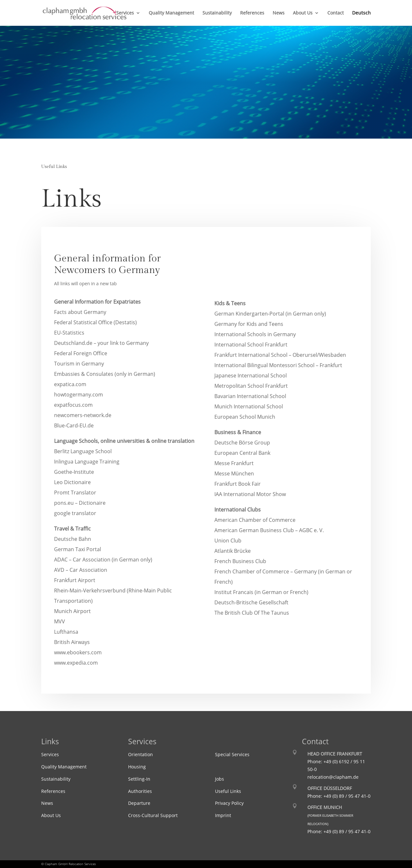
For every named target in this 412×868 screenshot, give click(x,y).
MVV (60, 621)
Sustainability (217, 13)
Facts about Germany (80, 312)
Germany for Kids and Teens (249, 324)
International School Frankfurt (251, 345)
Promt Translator (75, 493)
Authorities (140, 791)
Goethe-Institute (74, 472)
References (252, 13)
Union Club (228, 541)
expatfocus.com (73, 405)
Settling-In (139, 779)
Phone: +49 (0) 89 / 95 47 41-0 (339, 796)
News (279, 13)
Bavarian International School (250, 396)
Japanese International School (251, 375)
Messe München (234, 473)
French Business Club (240, 561)
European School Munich (245, 417)
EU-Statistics (69, 333)
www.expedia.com (76, 663)
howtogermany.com (79, 395)
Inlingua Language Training (87, 462)
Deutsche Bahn (73, 539)
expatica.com (70, 384)
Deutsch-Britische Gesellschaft (251, 602)
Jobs (220, 779)
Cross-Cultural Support (153, 815)
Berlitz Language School (83, 451)
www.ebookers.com (78, 652)
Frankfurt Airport (75, 580)
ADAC (103, 560)
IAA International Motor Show (250, 494)
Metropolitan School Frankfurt (251, 386)
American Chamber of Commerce (255, 520)
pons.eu (80, 503)
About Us (303, 13)
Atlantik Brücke (233, 551)
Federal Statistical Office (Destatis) (95, 322)
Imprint (223, 815)
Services (125, 13)
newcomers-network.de (83, 415)
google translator (75, 513)
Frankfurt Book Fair (238, 484)
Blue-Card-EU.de (74, 425)
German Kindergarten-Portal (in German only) (270, 314)
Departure (139, 803)
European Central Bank (242, 453)
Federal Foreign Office (81, 353)
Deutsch (362, 13)
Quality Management (171, 13)
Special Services (232, 754)
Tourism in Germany (79, 364)
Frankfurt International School (280, 355)
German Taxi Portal (78, 549)
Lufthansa (66, 632)
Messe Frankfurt (234, 463)
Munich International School (249, 406)
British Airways (72, 642)
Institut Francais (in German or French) (261, 592)
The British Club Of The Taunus (252, 613)
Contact (336, 13)
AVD (81, 570)
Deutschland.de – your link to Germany (101, 343)
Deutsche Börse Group (242, 443)
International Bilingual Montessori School (278, 365)
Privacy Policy (229, 803)
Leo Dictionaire (72, 482)
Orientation (140, 754)
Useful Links (228, 791)
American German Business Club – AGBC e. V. (269, 530)
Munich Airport (72, 611)
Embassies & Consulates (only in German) (105, 374)
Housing (137, 767)
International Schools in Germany (255, 334)
